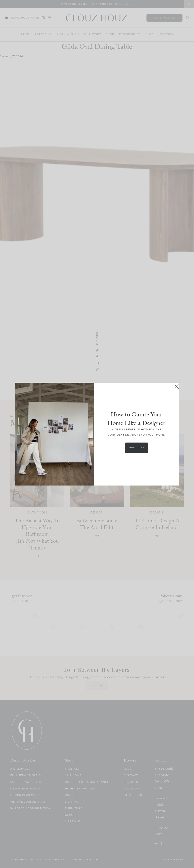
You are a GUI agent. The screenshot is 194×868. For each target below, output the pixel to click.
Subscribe (137, 448)
